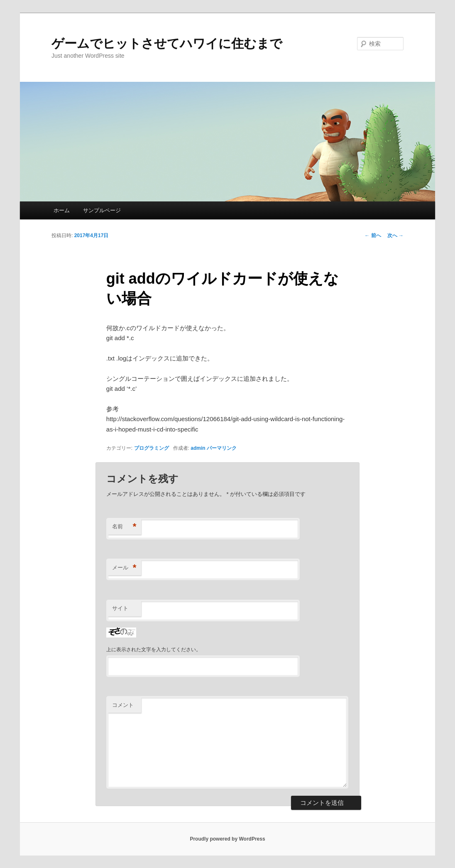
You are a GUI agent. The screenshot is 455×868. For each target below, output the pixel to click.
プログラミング (152, 448)
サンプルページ (102, 210)
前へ (373, 235)
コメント (123, 705)
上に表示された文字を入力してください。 (154, 650)
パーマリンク (222, 448)
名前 (124, 527)
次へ (395, 235)
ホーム (62, 210)
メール (124, 568)
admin (198, 448)
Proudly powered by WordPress (227, 839)
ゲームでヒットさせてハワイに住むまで (167, 43)
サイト (120, 608)
